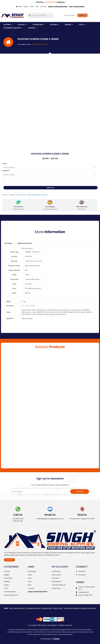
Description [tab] (8, 243)
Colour (5, 164)
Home (19, 44)
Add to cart (51, 188)
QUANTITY (6, 171)
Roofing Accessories (41, 195)
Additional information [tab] (25, 243)
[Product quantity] (5, 183)
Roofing (32, 195)
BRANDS (24, 44)
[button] (8, 25)
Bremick (29, 44)
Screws (23, 195)
